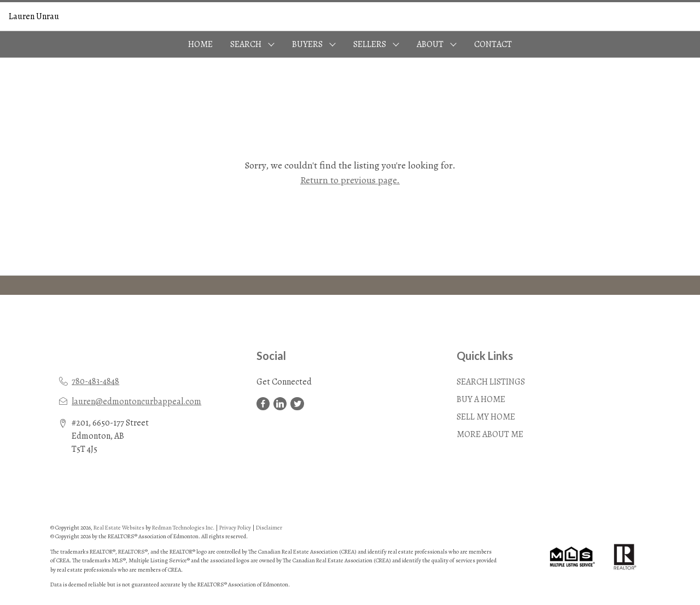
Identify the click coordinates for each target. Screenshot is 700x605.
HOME (200, 44)
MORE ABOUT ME (490, 434)
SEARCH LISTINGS (491, 382)
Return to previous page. (350, 180)
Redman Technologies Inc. (184, 528)
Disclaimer (269, 528)
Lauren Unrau (34, 16)
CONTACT (493, 44)
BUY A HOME (481, 399)
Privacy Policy (235, 528)
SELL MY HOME (486, 417)
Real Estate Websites (119, 528)
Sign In (679, 16)
